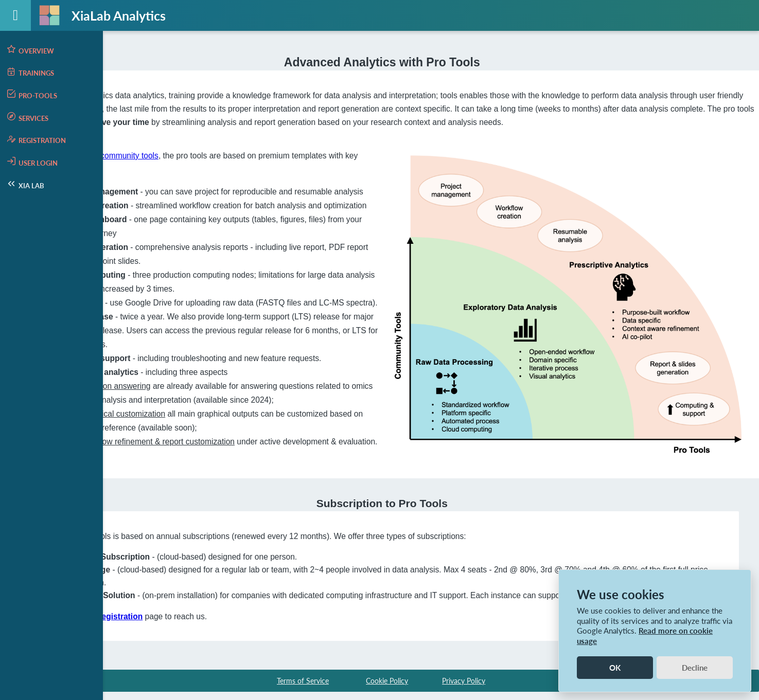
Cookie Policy (387, 678)
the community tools (245, 155)
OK (615, 668)
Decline (695, 668)
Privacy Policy (464, 678)
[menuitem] (51, 50)
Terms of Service (303, 678)
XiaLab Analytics (119, 15)
